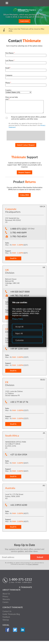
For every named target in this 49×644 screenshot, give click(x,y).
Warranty (6, 602)
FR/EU (43, 383)
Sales (7, 246)
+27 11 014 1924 (19, 458)
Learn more (25, 21)
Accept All (19, 327)
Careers (5, 605)
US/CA (42, 210)
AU (44, 489)
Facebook (7, 633)
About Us (6, 597)
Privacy (5, 600)
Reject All (19, 333)
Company (9, 75)
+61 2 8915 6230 (19, 508)
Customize (19, 340)
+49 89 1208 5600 (19, 352)
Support (8, 254)
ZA (44, 436)
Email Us (13, 261)
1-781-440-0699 (18, 236)
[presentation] (26, 139)
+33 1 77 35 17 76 (19, 405)
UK (44, 270)
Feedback (6, 620)
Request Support (24, 175)
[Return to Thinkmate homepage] (24, 3)
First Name (10, 53)
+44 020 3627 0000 (20, 295)
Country (8, 90)
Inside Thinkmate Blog (11, 617)
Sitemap (6, 623)
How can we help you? (12, 98)
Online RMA (25, 198)
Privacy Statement (33, 567)
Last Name (10, 60)
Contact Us (7, 614)
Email (8, 68)
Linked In (23, 633)
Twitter (15, 633)
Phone (8, 83)
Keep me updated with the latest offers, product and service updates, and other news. (29, 121)
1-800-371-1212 (18, 232)
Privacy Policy (18, 319)
